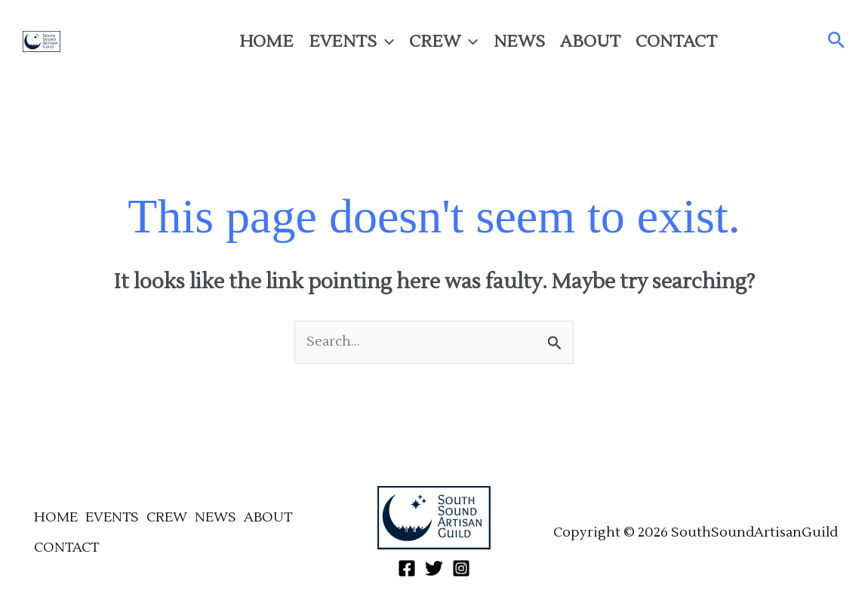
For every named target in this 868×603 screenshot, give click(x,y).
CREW (443, 42)
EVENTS (351, 42)
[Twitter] (776, 42)
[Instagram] (803, 42)
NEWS (519, 42)
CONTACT (676, 42)
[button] (837, 42)
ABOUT (590, 42)
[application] (385, 42)
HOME (266, 42)
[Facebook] (749, 42)
